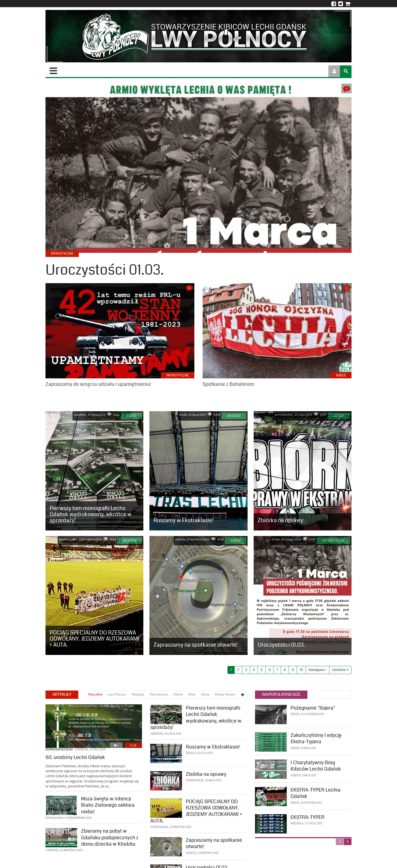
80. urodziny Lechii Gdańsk (75, 757)
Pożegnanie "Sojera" (313, 707)
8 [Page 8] (285, 670)
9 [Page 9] (293, 670)
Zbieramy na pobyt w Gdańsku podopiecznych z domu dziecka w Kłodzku (110, 837)
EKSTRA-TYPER (308, 817)
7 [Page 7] (277, 670)
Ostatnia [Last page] (339, 670)
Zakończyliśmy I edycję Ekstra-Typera (316, 738)
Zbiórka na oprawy (206, 773)
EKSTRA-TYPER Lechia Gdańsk (316, 793)
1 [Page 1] (231, 670)
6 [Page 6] (270, 670)
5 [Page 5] (262, 670)
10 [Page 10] (301, 670)
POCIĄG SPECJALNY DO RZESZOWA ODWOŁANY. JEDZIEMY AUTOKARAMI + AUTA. (196, 810)
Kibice (341, 375)
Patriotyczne (178, 375)
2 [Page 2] (238, 670)
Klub (133, 745)
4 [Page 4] (254, 670)
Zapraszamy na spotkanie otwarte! (214, 843)
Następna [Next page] (316, 670)
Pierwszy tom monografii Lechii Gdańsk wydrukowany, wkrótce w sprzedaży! (196, 717)
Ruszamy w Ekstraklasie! (213, 746)
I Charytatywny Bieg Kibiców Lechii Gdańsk (316, 765)
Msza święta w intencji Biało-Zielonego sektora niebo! (108, 805)
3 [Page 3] (246, 670)
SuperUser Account (59, 749)
